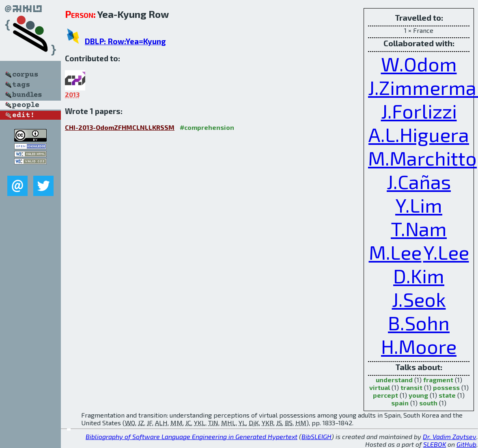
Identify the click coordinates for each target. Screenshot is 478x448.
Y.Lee (446, 252)
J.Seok (419, 299)
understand (394, 380)
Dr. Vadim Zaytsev (450, 436)
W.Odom (419, 64)
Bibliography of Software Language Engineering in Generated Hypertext (192, 436)
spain (400, 403)
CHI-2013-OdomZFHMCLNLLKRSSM (120, 127)
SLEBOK (435, 444)
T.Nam (419, 228)
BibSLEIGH (317, 436)
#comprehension (207, 127)
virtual (380, 387)
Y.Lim (419, 205)
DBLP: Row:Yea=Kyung (125, 41)
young (418, 395)
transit (411, 387)
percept (385, 395)
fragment (438, 380)
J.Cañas (419, 181)
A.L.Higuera (419, 134)
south (428, 403)
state (447, 395)
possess (446, 387)
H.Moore (419, 346)
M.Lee (395, 252)
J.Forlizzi (419, 111)
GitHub (466, 444)
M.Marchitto (422, 158)
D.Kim (419, 276)
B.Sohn (419, 323)
